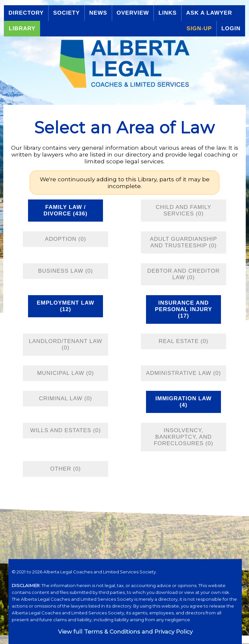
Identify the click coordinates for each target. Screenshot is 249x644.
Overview (133, 13)
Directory (26, 13)
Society (66, 13)
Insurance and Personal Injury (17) (183, 309)
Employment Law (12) (66, 306)
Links (168, 13)
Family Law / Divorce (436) (66, 210)
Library (22, 28)
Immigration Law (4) (183, 402)
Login (231, 28)
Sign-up (199, 28)
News (98, 13)
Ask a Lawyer (209, 13)
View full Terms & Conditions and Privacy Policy (125, 631)
